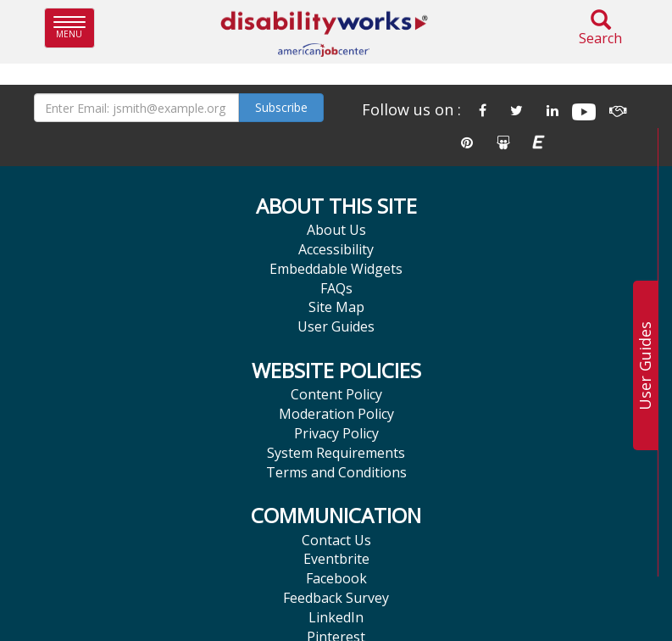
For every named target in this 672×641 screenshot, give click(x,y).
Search (601, 28)
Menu (74, 28)
